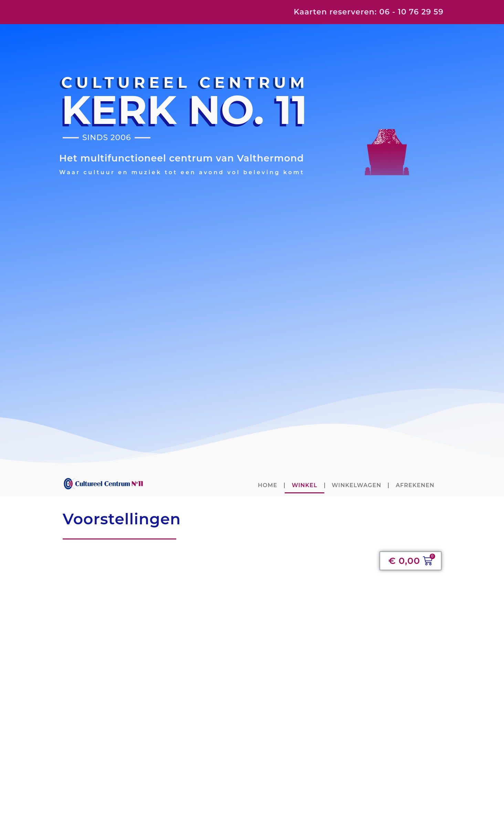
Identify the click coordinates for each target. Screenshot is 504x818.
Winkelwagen (357, 485)
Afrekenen (415, 485)
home (267, 485)
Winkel (304, 485)
